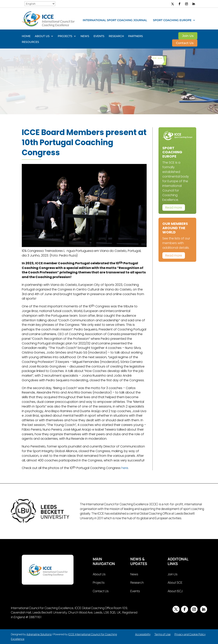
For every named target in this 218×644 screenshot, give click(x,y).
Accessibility (143, 634)
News (85, 36)
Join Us (188, 36)
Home (26, 36)
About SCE (175, 582)
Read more (174, 208)
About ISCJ (175, 591)
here (125, 468)
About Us (42, 36)
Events (99, 36)
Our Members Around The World (175, 228)
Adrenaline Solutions (39, 634)
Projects (65, 36)
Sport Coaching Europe (172, 20)
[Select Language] (40, 4)
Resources (30, 42)
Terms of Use (162, 634)
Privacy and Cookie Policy (190, 634)
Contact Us (185, 43)
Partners (136, 36)
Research (116, 36)
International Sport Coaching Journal (115, 20)
